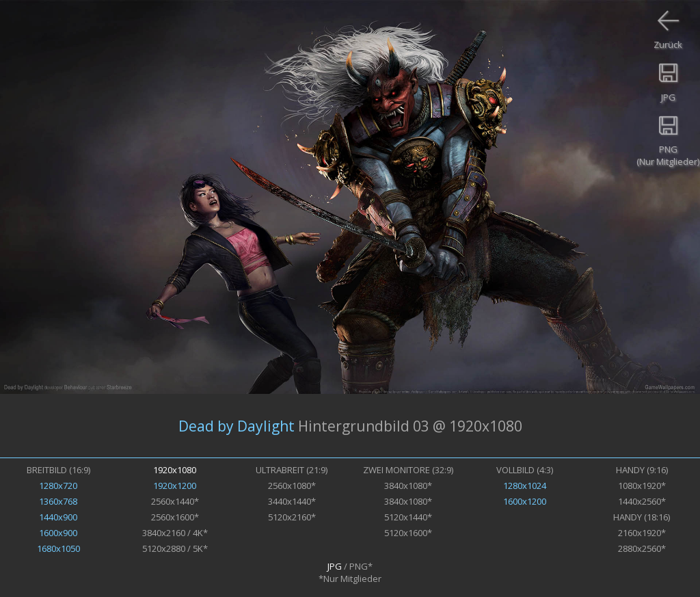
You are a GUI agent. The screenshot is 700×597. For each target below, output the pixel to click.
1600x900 (58, 533)
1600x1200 (525, 501)
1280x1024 (525, 486)
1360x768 (58, 501)
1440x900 (58, 517)
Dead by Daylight (237, 426)
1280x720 (58, 486)
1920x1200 (175, 486)
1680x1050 (58, 548)
